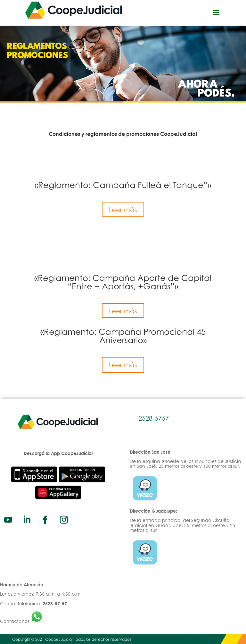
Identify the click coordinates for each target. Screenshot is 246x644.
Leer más (123, 210)
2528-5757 (154, 418)
